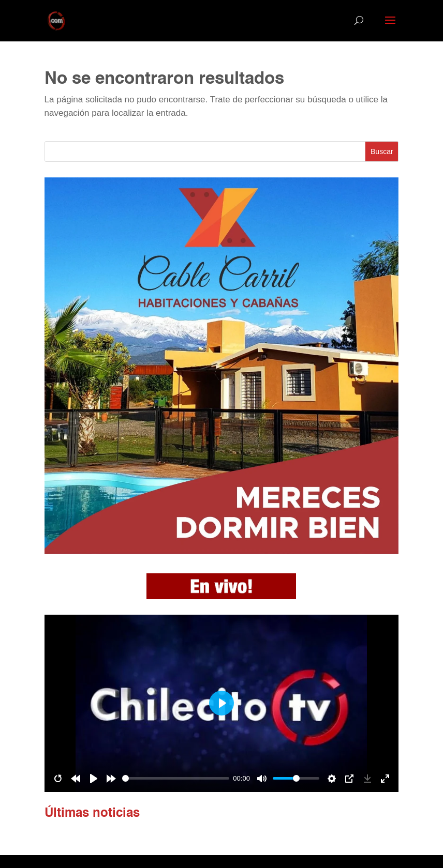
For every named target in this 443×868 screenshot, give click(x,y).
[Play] (94, 779)
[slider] (176, 778)
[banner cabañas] (222, 551)
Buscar (382, 151)
